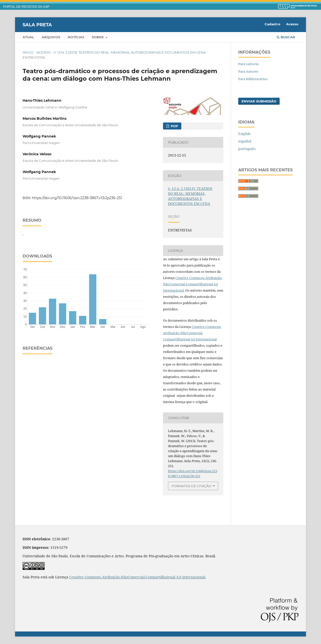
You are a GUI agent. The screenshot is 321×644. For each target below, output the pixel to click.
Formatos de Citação (191, 486)
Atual (28, 37)
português (247, 149)
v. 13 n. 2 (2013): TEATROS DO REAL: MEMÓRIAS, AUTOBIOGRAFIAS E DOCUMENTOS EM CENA (130, 52)
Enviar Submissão (259, 101)
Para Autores (248, 71)
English (244, 134)
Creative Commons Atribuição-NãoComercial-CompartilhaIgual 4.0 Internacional (193, 284)
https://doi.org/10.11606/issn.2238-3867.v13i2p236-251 (77, 198)
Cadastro (272, 24)
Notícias (76, 37)
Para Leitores (249, 64)
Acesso (292, 24)
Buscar (286, 37)
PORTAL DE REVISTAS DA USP (26, 7)
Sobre (98, 37)
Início (28, 52)
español (245, 141)
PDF (174, 126)
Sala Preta (37, 25)
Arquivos (51, 37)
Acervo (44, 52)
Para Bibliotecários (253, 79)
